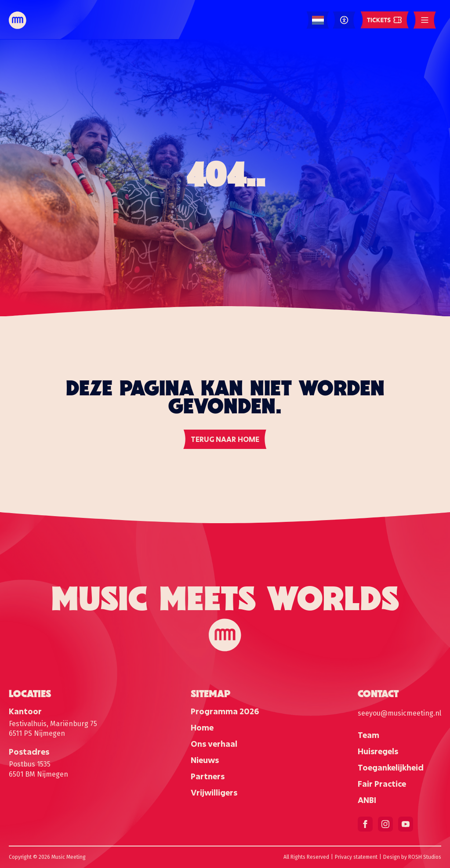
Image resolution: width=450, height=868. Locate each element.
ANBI (367, 800)
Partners (208, 776)
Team (368, 735)
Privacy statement (356, 857)
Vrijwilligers (214, 792)
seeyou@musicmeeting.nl (399, 713)
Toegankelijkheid (391, 767)
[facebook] (365, 824)
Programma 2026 (225, 711)
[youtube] (406, 824)
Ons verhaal (214, 744)
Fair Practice (382, 784)
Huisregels (378, 751)
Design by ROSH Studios (412, 857)
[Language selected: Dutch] (318, 20)
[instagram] (385, 824)
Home (202, 727)
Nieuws (205, 760)
